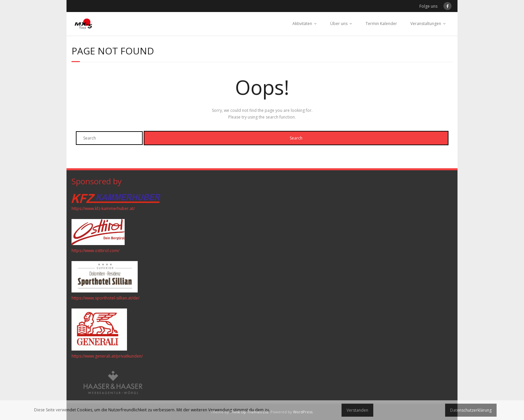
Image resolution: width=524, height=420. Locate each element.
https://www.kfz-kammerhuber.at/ (103, 208)
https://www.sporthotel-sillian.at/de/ (105, 298)
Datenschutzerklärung (471, 410)
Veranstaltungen (426, 24)
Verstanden (357, 410)
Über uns (339, 24)
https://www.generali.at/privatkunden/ (107, 356)
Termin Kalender (381, 24)
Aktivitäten (302, 24)
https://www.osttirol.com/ (95, 251)
